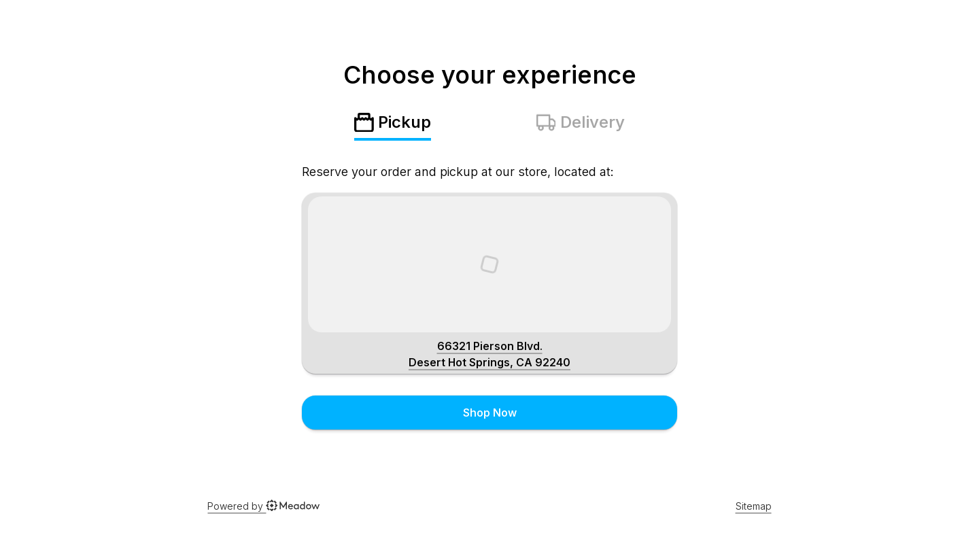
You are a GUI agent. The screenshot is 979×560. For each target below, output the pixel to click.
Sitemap (754, 506)
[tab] (393, 126)
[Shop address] (489, 354)
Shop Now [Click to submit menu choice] (490, 413)
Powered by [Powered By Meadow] (263, 506)
